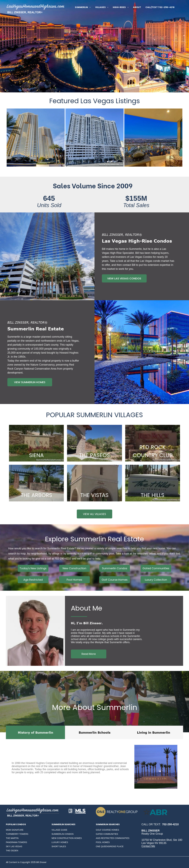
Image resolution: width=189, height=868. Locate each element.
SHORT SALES (59, 846)
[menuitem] (83, 7)
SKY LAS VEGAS (14, 846)
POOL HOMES (103, 842)
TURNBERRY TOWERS (17, 834)
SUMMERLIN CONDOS (63, 834)
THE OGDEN (12, 851)
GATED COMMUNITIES (107, 834)
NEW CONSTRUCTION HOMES (67, 838)
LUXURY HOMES (60, 842)
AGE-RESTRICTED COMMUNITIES (113, 838)
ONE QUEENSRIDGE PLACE (110, 846)
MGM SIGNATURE (15, 830)
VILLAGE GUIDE (59, 830)
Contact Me (148, 846)
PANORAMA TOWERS (16, 842)
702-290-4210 (63, 559)
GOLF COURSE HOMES (107, 830)
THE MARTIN (12, 838)
